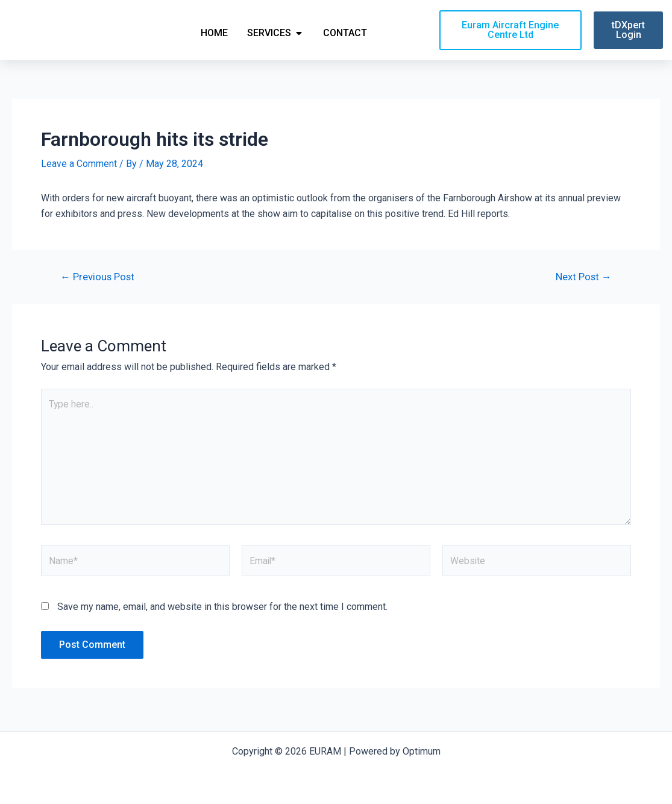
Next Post (583, 278)
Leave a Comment (79, 165)
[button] (299, 34)
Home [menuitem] (214, 33)
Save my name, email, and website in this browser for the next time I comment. (222, 611)
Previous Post (99, 278)
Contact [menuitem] (345, 33)
